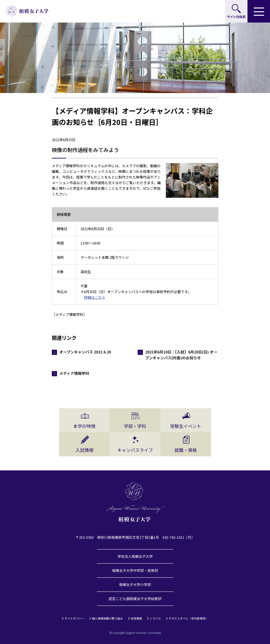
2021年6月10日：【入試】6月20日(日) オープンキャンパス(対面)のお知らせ (181, 355)
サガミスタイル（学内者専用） (188, 618)
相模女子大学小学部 (135, 584)
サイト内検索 (236, 11)
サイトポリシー (74, 618)
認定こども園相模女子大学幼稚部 (135, 599)
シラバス (155, 618)
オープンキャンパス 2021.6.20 (85, 352)
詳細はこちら (95, 297)
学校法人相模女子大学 (135, 556)
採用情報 (136, 618)
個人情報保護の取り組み (107, 618)
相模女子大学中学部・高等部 (135, 570)
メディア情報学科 (74, 373)
